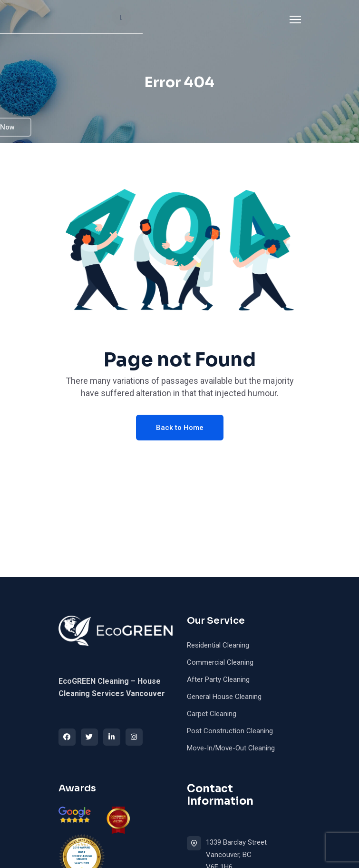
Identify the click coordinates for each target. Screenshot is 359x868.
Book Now (276, 70)
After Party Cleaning (218, 679)
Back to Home (180, 428)
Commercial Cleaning (220, 662)
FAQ (141, 70)
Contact (81, 116)
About (114, 23)
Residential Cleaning (218, 645)
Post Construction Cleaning (230, 731)
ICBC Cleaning (92, 70)
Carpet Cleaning (212, 714)
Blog (173, 70)
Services (157, 23)
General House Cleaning (224, 697)
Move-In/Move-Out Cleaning (231, 748)
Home (76, 23)
